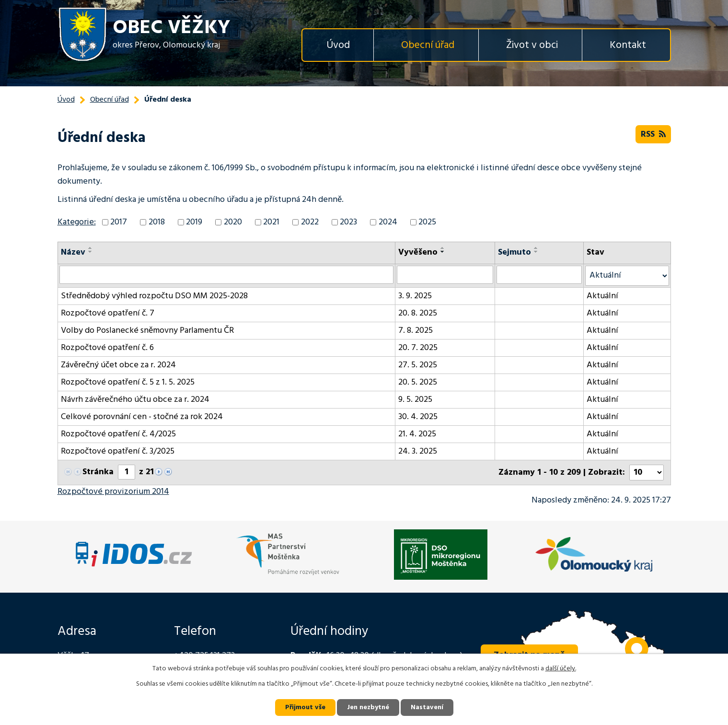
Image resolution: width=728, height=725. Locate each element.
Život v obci (532, 45)
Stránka (98, 472)
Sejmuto (514, 252)
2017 (119, 222)
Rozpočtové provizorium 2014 (113, 492)
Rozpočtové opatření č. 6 (107, 348)
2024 (388, 222)
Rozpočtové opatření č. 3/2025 (118, 451)
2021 (271, 222)
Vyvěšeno (418, 252)
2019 (194, 222)
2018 (157, 222)
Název (73, 252)
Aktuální (602, 296)
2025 (427, 222)
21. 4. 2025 (417, 434)
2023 (348, 222)
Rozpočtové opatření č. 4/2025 (118, 434)
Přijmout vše (305, 707)
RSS (653, 134)
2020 (233, 222)
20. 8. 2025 (418, 313)
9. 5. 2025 (415, 400)
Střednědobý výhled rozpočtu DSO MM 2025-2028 (154, 296)
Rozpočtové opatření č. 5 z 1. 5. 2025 (128, 382)
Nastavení (427, 707)
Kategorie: (77, 222)
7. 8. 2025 (416, 331)
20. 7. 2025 (418, 348)
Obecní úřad (428, 45)
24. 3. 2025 (418, 451)
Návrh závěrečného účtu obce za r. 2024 (135, 400)
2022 (310, 222)
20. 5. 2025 (418, 382)
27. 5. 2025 (418, 365)
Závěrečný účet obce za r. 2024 (118, 365)
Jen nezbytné (368, 707)
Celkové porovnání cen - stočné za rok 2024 (142, 417)
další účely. (561, 669)
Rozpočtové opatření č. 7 (108, 313)
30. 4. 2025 (418, 417)
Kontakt (628, 45)
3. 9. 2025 (415, 296)
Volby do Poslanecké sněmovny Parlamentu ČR (147, 331)
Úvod (338, 45)
